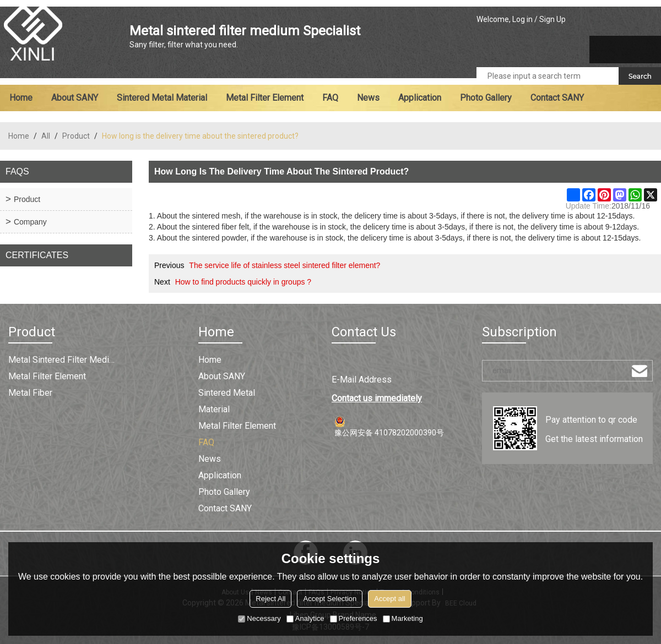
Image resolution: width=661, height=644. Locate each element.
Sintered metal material (162, 98)
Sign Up (552, 19)
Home (21, 98)
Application (420, 98)
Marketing (403, 618)
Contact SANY (557, 98)
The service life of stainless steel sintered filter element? (285, 265)
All (46, 136)
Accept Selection (330, 599)
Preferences (354, 618)
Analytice (305, 618)
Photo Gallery (486, 98)
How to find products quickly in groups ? (243, 282)
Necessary (259, 618)
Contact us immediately (377, 398)
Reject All (270, 599)
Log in (522, 19)
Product (76, 136)
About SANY (75, 98)
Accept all (389, 599)
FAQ (330, 98)
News (368, 98)
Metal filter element (265, 98)
